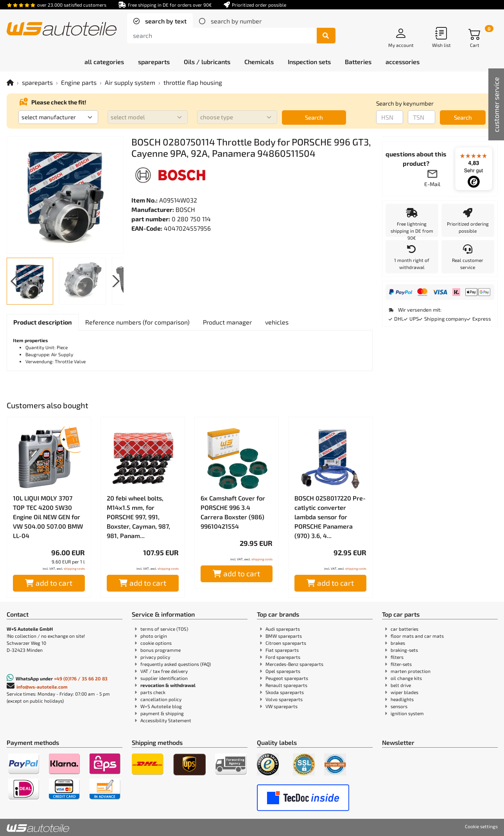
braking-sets (404, 650)
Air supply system (130, 82)
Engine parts (79, 82)
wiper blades (404, 692)
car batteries (404, 629)
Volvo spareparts (284, 699)
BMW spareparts (284, 636)
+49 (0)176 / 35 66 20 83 (81, 678)
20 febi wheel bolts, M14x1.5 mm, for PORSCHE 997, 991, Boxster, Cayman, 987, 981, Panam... (138, 517)
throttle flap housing (193, 82)
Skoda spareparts (285, 692)
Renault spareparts (286, 685)
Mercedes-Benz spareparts (294, 664)
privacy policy (155, 657)
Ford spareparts (283, 657)
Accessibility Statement (166, 720)
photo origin (154, 636)
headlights (402, 699)
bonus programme (161, 650)
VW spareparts (282, 706)
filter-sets (401, 664)
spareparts (37, 82)
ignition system (407, 713)
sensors (399, 706)
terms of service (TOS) (164, 629)
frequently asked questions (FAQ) (176, 664)
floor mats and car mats (417, 636)
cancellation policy (161, 699)
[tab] (160, 21)
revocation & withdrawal (168, 685)
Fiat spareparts (282, 650)
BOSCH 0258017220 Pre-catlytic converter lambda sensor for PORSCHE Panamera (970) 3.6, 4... (330, 517)
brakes (398, 643)
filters (397, 657)
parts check (153, 692)
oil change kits (406, 678)
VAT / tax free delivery (164, 671)
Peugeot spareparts (287, 678)
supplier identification (164, 678)
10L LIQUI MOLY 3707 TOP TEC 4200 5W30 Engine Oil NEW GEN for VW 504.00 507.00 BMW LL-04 (48, 517)
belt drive (401, 685)
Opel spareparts (283, 671)
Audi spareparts (283, 629)
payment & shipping (162, 713)
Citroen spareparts (286, 643)
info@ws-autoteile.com (42, 687)
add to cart (49, 583)
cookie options (156, 643)
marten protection (411, 671)
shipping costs (74, 569)
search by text (165, 21)
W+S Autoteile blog (161, 706)
